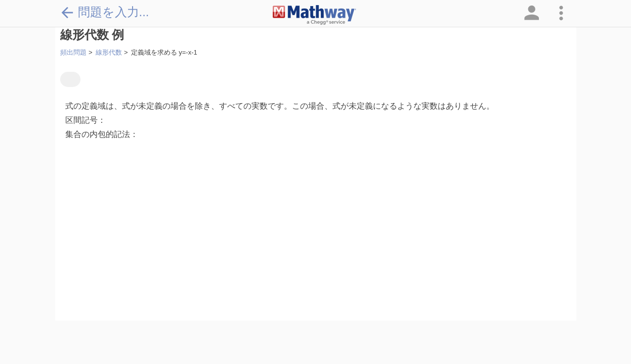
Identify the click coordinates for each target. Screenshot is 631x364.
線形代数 (109, 52)
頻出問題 (73, 52)
